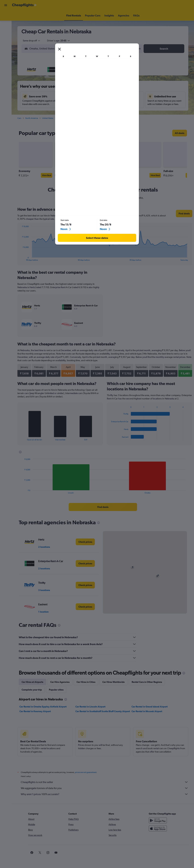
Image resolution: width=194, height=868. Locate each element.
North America (32, 118)
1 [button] (92, 80)
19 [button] (67, 104)
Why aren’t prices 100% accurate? (105, 794)
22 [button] (91, 104)
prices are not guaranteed (86, 772)
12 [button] (67, 96)
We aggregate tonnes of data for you (105, 788)
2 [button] (43, 88)
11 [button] (59, 96)
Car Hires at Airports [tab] (32, 682)
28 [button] (83, 112)
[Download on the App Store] (158, 828)
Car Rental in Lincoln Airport (90, 707)
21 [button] (84, 104)
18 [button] (59, 104)
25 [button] (59, 112)
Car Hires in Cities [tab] (86, 682)
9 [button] (43, 96)
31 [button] (51, 120)
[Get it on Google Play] (158, 820)
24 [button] (51, 112)
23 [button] (43, 112)
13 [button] (75, 96)
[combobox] (30, 41)
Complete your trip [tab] (32, 690)
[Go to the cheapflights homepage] (24, 5)
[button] (6, 5)
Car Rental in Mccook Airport (147, 711)
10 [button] (51, 96)
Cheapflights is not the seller (105, 782)
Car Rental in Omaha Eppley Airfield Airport (43, 707)
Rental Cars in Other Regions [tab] (147, 682)
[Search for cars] (6, 29)
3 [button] (51, 88)
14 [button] (84, 96)
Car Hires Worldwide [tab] (114, 682)
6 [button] (75, 88)
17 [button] (51, 104)
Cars (19, 118)
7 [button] (83, 88)
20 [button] (75, 104)
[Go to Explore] (6, 37)
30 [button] (43, 120)
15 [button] (92, 96)
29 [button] (91, 112)
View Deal (47, 175)
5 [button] (67, 88)
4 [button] (59, 88)
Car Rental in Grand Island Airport (150, 707)
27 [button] (75, 112)
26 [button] (67, 112)
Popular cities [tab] (56, 690)
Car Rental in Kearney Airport (35, 711)
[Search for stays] (6, 22)
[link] (180, 133)
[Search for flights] (6, 15)
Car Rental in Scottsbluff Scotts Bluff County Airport (103, 711)
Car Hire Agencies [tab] (60, 682)
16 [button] (43, 104)
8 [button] (91, 88)
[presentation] (93, 133)
